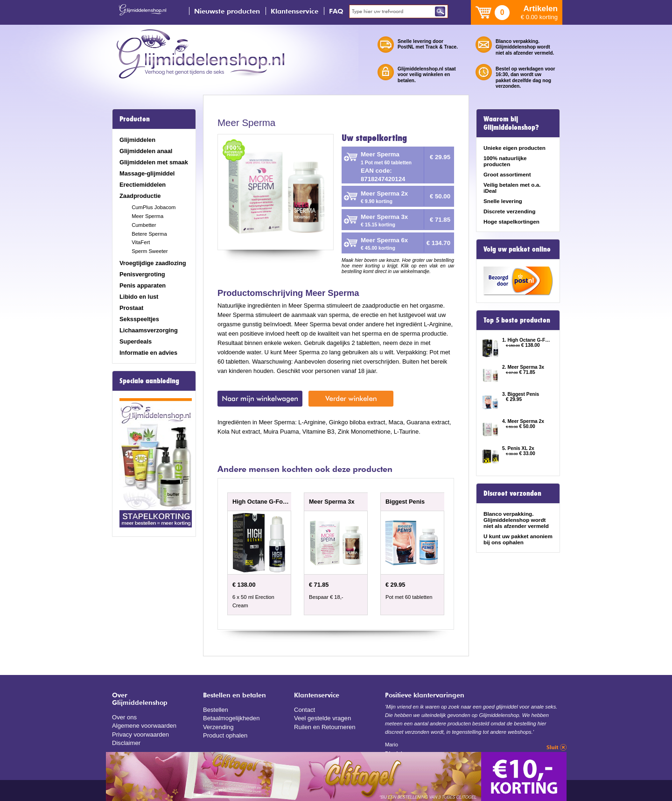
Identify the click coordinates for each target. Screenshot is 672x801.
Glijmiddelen (137, 140)
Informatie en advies (148, 353)
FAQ (336, 11)
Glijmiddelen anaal (146, 151)
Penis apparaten (143, 285)
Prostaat (131, 308)
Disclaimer (126, 742)
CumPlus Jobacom (154, 207)
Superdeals (136, 341)
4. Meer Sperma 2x (523, 421)
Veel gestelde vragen (322, 718)
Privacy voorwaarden (140, 734)
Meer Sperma (147, 216)
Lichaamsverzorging (149, 330)
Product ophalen (225, 734)
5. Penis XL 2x (518, 448)
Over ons (124, 717)
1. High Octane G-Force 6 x (526, 340)
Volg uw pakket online (517, 249)
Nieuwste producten (227, 11)
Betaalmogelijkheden (231, 718)
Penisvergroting (142, 274)
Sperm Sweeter (150, 251)
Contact (304, 709)
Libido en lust (139, 297)
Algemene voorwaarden (144, 725)
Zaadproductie (140, 196)
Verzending (218, 726)
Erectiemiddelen (143, 185)
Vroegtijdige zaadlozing (153, 263)
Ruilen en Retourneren (324, 726)
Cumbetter (144, 225)
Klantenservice (294, 11)
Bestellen (215, 709)
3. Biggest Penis (521, 394)
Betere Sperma (149, 234)
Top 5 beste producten (517, 320)
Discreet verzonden (512, 493)
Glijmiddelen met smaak (154, 162)
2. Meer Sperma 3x (523, 367)
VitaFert (141, 242)
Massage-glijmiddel (147, 173)
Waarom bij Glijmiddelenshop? (511, 123)
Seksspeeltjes (139, 319)
